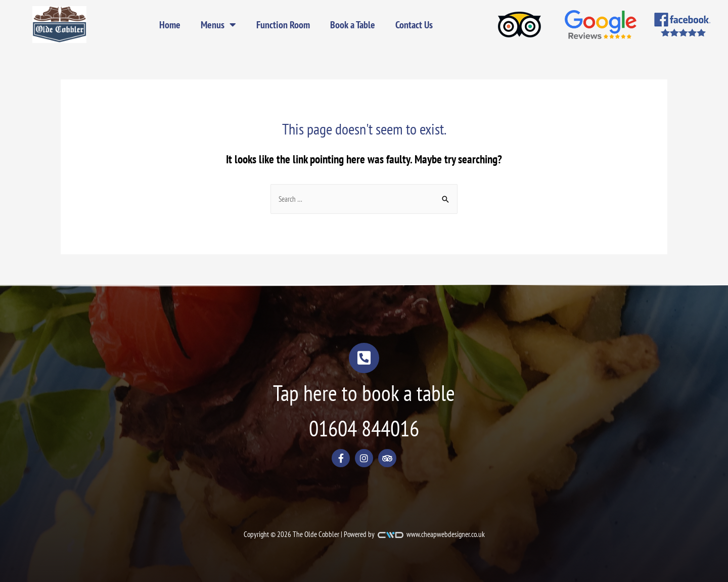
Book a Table (353, 25)
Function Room (283, 25)
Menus (218, 25)
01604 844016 (364, 428)
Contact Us (414, 25)
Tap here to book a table (364, 393)
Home (170, 25)
